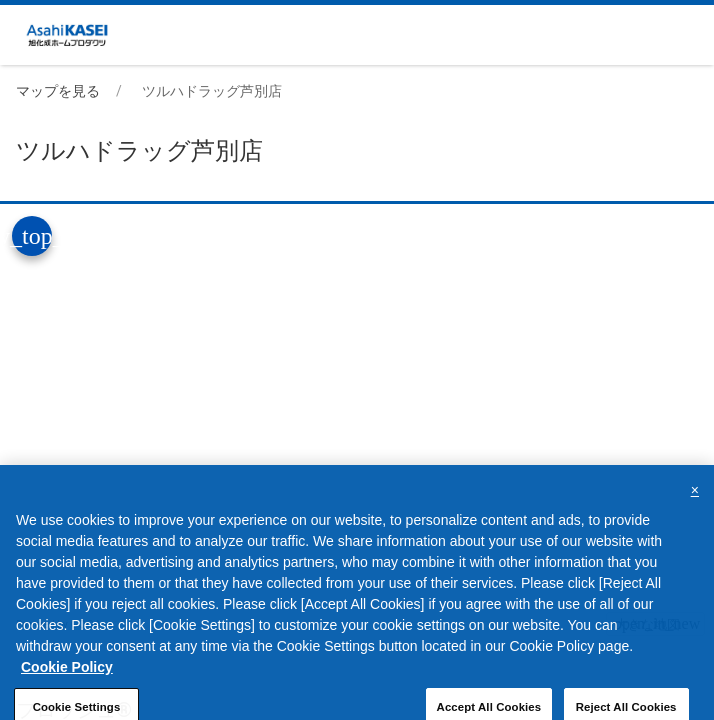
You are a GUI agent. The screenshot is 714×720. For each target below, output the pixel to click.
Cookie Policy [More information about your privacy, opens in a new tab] (67, 680)
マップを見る (58, 91)
